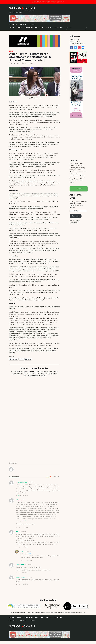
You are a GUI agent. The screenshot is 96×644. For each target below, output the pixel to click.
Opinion (29, 28)
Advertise (23, 24)
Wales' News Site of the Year (15, 12)
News (19, 28)
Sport (49, 28)
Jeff (30, 554)
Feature (58, 28)
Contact (32, 24)
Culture (39, 28)
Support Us (13, 24)
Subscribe (76, 216)
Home (11, 28)
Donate (80, 189)
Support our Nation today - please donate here (48, 2)
